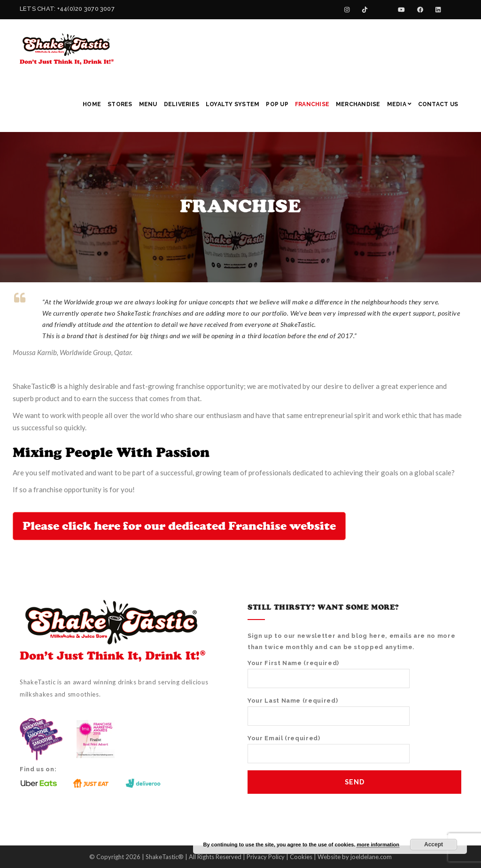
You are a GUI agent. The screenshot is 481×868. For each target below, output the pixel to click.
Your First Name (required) (329, 674)
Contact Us (438, 104)
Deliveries (182, 104)
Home (92, 104)
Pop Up (277, 104)
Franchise (312, 104)
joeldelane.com (371, 857)
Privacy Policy (266, 857)
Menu (148, 104)
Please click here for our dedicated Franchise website (179, 526)
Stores (120, 104)
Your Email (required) (329, 749)
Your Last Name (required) (329, 711)
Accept (434, 845)
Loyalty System (233, 104)
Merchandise (358, 104)
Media (399, 104)
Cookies (301, 857)
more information (378, 845)
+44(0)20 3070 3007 (86, 9)
